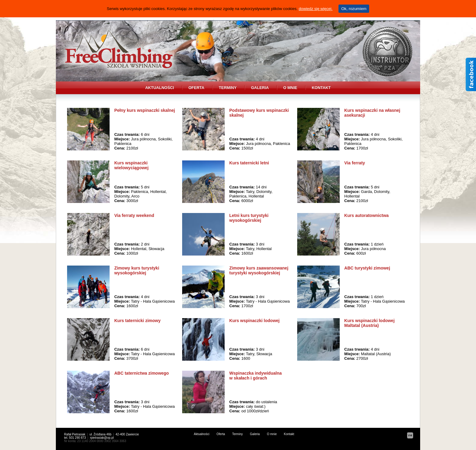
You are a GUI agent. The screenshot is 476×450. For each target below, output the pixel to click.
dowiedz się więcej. (316, 9)
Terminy (228, 88)
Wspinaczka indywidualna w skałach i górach (255, 376)
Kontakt (321, 88)
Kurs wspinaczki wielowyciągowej (131, 165)
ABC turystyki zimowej (367, 268)
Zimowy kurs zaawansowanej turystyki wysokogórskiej (259, 270)
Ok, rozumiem (354, 9)
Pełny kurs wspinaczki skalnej (144, 110)
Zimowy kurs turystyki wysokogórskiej (137, 270)
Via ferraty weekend (134, 215)
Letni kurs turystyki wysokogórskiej (249, 218)
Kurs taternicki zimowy (137, 321)
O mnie (290, 88)
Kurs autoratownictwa (366, 215)
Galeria (260, 88)
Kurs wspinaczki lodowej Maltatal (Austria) (369, 323)
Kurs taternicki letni (249, 163)
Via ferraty (355, 163)
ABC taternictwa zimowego (141, 373)
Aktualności (160, 88)
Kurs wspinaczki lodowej (254, 321)
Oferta (196, 88)
